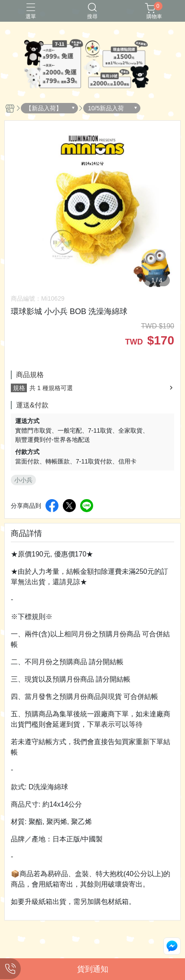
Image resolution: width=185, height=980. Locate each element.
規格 (19, 388)
